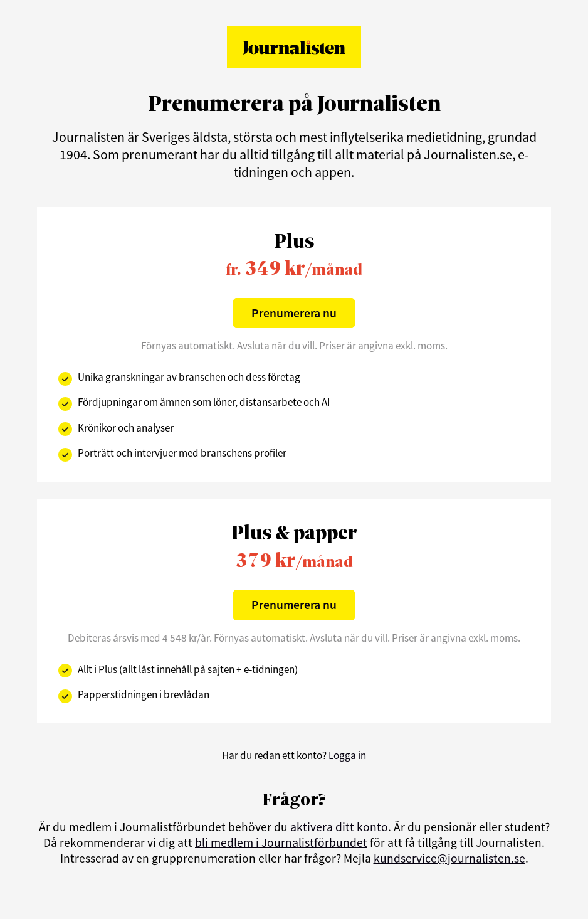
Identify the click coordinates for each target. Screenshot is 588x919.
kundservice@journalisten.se (449, 858)
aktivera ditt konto (339, 827)
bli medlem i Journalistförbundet (281, 842)
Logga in (347, 755)
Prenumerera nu (294, 313)
